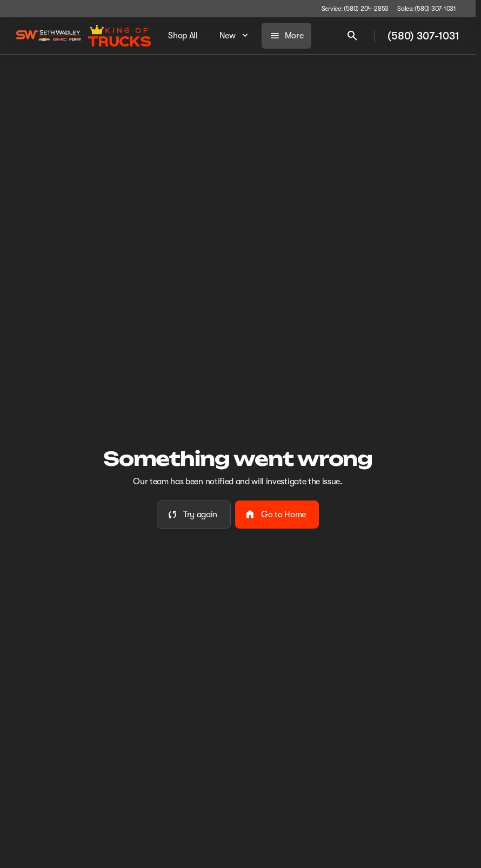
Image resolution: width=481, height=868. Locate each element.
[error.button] (194, 515)
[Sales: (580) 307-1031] (427, 9)
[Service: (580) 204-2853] (355, 9)
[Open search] (352, 36)
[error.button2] (277, 515)
